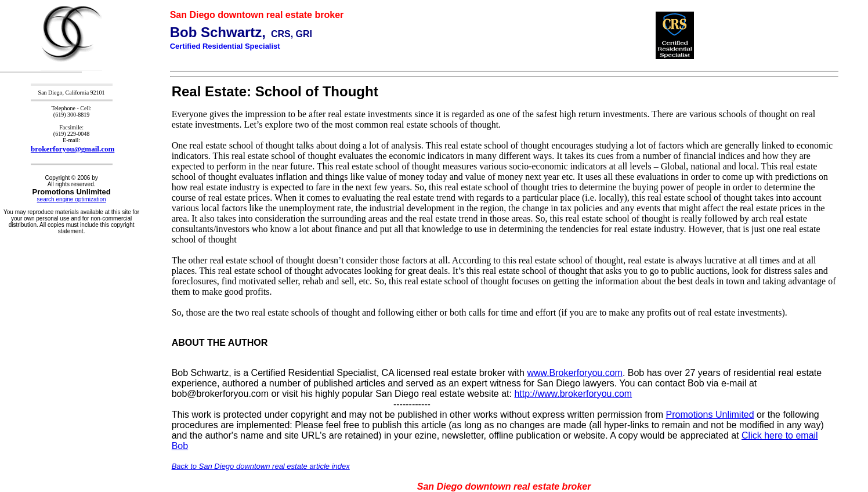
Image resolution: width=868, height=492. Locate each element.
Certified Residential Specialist (225, 46)
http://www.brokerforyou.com (573, 394)
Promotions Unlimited (710, 415)
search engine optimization (72, 199)
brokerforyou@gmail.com (73, 149)
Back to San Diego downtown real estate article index (261, 466)
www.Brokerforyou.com (575, 373)
